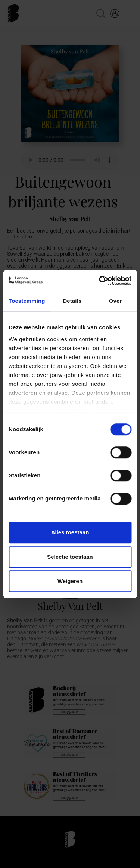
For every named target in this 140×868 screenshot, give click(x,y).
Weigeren (70, 581)
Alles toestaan (70, 532)
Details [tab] (72, 301)
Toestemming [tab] (27, 301)
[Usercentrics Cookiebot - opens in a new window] (100, 281)
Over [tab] (116, 301)
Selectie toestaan (70, 557)
